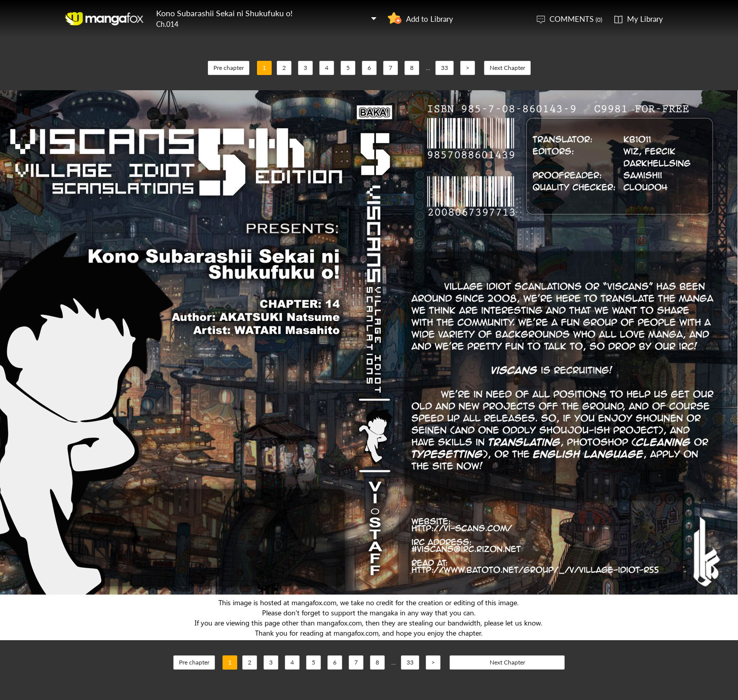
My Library (645, 19)
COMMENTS (576, 19)
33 (445, 68)
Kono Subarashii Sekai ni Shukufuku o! (224, 13)
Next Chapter (507, 68)
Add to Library (430, 19)
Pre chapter (229, 68)
